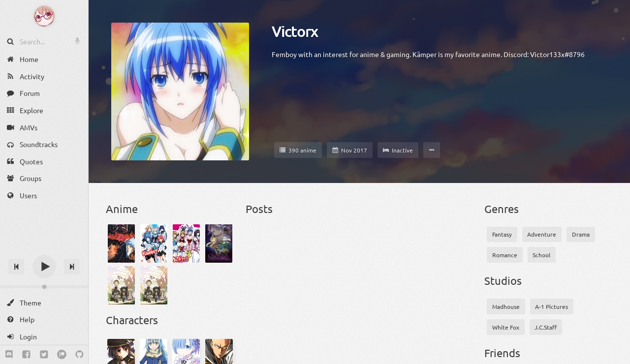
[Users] (44, 196)
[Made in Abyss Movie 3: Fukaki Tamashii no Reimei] (219, 243)
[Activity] (44, 76)
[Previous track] (16, 267)
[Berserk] (121, 243)
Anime (122, 209)
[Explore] (44, 110)
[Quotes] (44, 162)
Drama (581, 234)
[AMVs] (44, 127)
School (541, 255)
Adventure (542, 234)
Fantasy (502, 234)
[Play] (44, 267)
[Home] (44, 59)
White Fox (506, 327)
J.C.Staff (546, 327)
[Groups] (44, 178)
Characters (132, 320)
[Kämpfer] (154, 243)
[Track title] (44, 249)
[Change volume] (44, 287)
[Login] (44, 337)
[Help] (44, 319)
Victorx (295, 31)
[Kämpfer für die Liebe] (186, 243)
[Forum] (44, 93)
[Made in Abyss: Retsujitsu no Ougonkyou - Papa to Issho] (154, 285)
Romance (505, 255)
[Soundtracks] (44, 144)
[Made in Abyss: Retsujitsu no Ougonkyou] (121, 285)
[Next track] (72, 267)
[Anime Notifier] (44, 16)
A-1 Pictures (551, 306)
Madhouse (506, 306)
